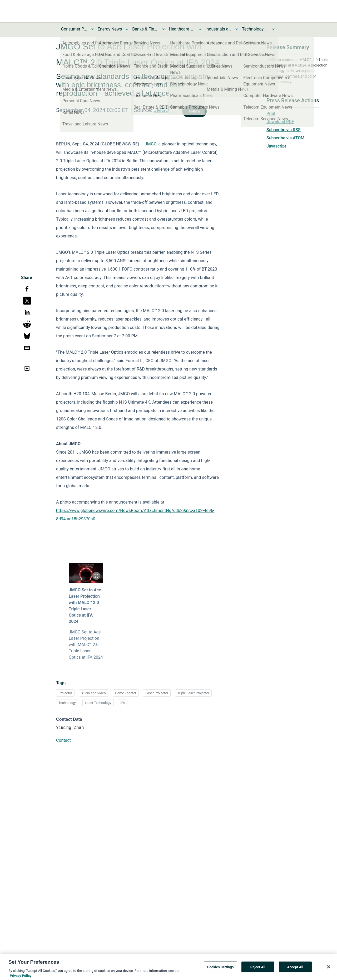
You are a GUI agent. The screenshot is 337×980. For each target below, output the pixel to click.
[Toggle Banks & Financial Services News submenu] (163, 29)
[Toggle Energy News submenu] (127, 29)
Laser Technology (98, 703)
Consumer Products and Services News (74, 29)
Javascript (276, 146)
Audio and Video (94, 693)
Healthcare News (182, 29)
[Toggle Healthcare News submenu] (200, 29)
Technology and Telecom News (255, 29)
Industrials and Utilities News (219, 29)
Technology (67, 703)
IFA (123, 703)
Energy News (110, 29)
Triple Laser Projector (193, 693)
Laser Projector (157, 693)
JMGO (161, 110)
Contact (63, 740)
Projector (65, 693)
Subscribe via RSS (284, 130)
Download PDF (280, 122)
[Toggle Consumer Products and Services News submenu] (92, 29)
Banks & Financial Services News (145, 29)
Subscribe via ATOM (285, 138)
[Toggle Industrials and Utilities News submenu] (237, 29)
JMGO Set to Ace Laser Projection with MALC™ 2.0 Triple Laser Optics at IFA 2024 (85, 606)
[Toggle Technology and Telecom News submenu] (273, 29)
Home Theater (126, 693)
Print (271, 113)
